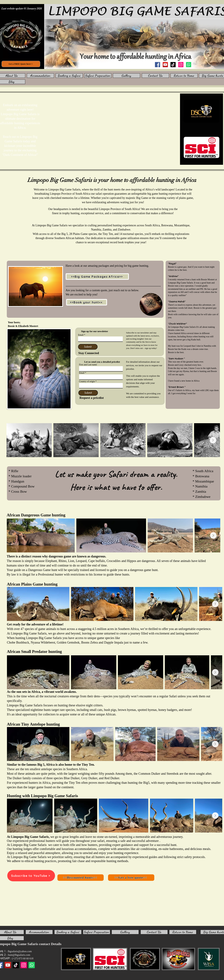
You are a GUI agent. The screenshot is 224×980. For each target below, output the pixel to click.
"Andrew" (173, 276)
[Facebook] (158, 65)
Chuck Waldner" (178, 324)
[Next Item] (213, 440)
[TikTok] (173, 65)
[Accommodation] (40, 76)
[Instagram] (181, 65)
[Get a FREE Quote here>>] (21, 64)
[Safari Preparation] (98, 76)
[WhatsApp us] (189, 65)
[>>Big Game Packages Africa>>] (97, 277)
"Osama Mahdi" (177, 302)
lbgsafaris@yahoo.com (20, 951)
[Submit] (88, 347)
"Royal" (172, 264)
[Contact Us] (155, 76)
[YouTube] (165, 65)
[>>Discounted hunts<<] (81, 878)
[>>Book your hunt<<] (87, 302)
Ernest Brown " (177, 387)
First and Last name (88, 365)
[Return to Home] (184, 76)
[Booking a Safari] (69, 76)
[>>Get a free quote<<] (131, 878)
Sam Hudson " (177, 359)
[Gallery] (126, 76)
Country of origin (87, 382)
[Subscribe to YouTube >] (31, 876)
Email (81, 335)
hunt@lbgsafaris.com (19, 955)
